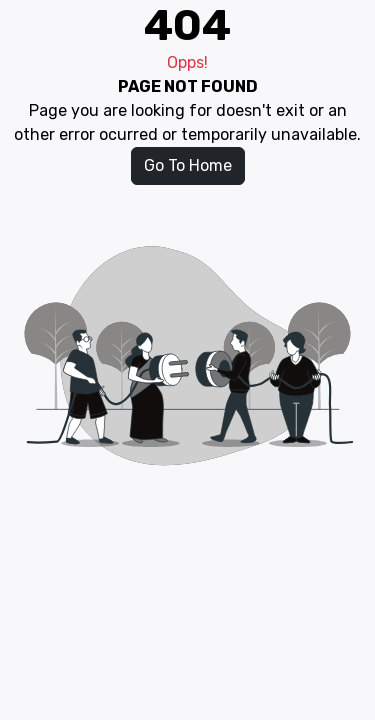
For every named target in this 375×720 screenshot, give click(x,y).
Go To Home (188, 165)
